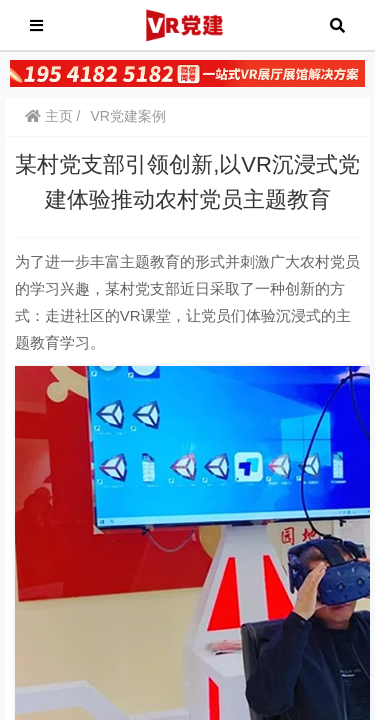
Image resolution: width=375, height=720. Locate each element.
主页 (49, 116)
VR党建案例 (127, 116)
